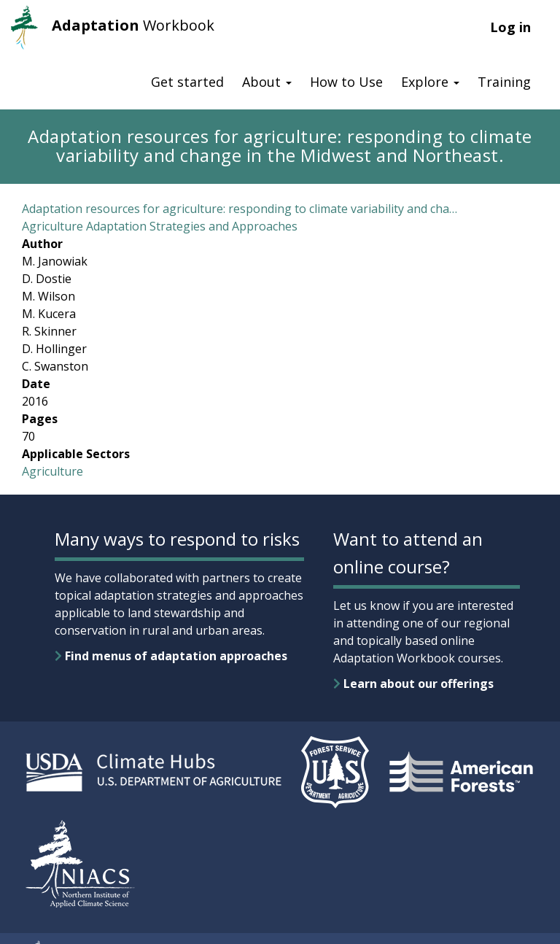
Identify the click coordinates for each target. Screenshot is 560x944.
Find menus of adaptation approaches (171, 656)
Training (504, 82)
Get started (187, 82)
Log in (510, 27)
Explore (430, 82)
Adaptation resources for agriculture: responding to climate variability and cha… (240, 209)
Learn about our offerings (413, 684)
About (267, 82)
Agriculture (52, 471)
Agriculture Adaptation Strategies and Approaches (160, 226)
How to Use (346, 82)
